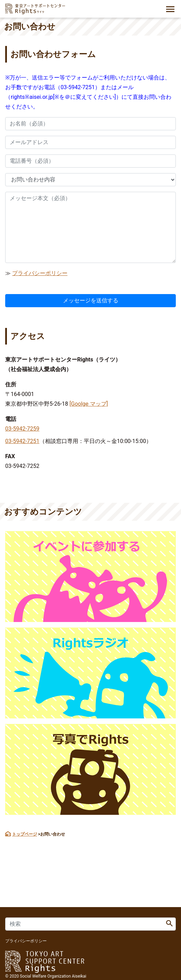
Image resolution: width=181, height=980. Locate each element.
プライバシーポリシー (40, 273)
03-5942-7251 (22, 441)
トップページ (25, 834)
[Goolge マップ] (89, 404)
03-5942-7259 (22, 429)
